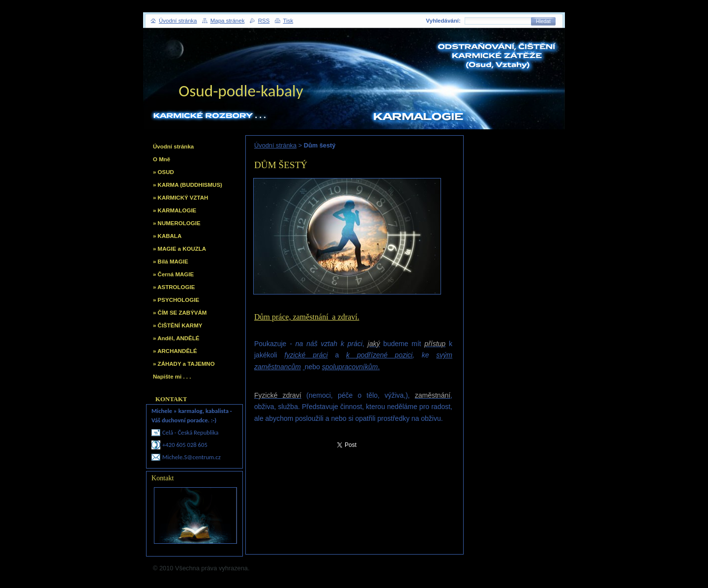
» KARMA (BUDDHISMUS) (188, 185)
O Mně (162, 159)
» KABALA (167, 236)
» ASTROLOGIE (174, 287)
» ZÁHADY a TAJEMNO (184, 364)
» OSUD (163, 172)
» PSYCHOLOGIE (176, 300)
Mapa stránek (228, 21)
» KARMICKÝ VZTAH (180, 198)
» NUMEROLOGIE (177, 223)
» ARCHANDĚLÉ (175, 351)
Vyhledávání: (443, 21)
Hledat (543, 21)
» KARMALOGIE (175, 210)
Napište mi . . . (172, 377)
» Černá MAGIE (173, 274)
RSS (264, 21)
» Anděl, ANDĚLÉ (176, 338)
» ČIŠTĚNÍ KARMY (177, 325)
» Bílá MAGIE (171, 262)
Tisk (288, 21)
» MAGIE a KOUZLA (179, 249)
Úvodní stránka (275, 145)
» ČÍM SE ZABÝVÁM (180, 313)
